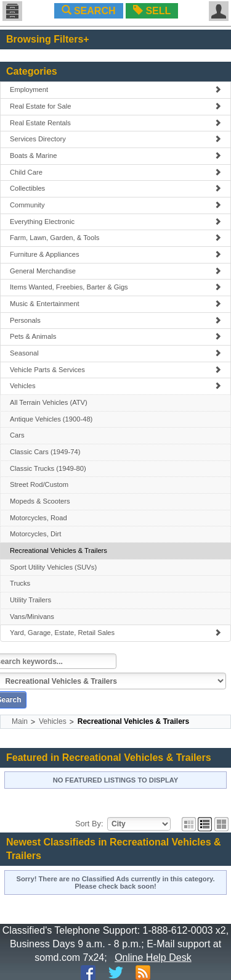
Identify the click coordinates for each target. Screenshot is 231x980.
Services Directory (115, 139)
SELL (152, 11)
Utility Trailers (30, 600)
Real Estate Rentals (115, 123)
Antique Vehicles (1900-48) (51, 419)
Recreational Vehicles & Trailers (59, 550)
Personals (115, 320)
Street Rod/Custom (39, 484)
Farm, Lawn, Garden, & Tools (115, 238)
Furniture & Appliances (115, 254)
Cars (17, 435)
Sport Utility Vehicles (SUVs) (53, 567)
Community (115, 205)
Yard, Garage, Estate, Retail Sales (115, 633)
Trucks (20, 583)
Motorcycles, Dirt (35, 534)
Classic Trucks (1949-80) (48, 468)
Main (20, 721)
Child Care (115, 172)
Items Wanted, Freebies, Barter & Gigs (115, 287)
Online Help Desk (153, 957)
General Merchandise (115, 271)
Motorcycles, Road (38, 518)
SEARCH (89, 11)
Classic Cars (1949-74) (45, 452)
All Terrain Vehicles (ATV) (49, 402)
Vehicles (115, 386)
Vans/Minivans (32, 617)
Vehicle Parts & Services (115, 370)
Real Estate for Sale (115, 106)
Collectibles (115, 188)
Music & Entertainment (115, 304)
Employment (115, 89)
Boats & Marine (115, 156)
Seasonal (115, 353)
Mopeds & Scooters (40, 501)
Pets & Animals (115, 336)
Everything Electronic (115, 222)
